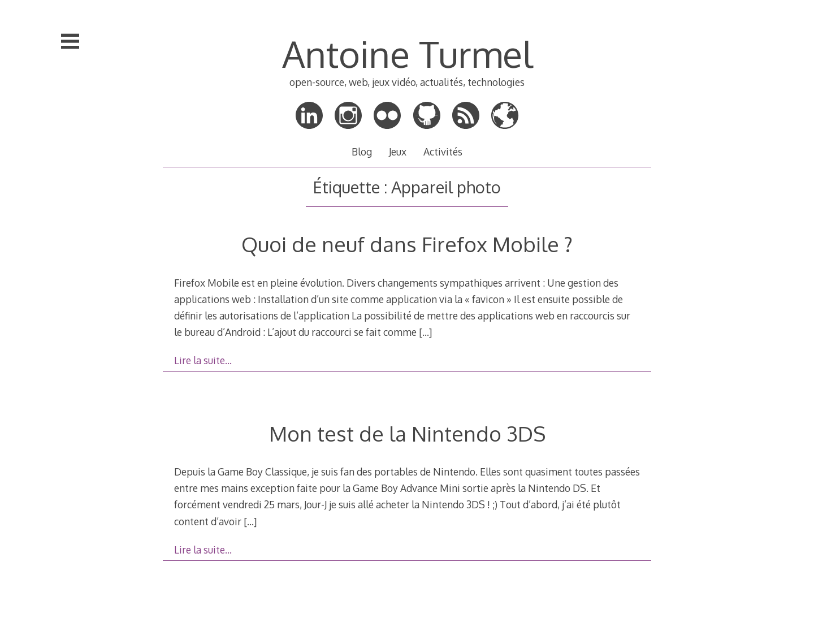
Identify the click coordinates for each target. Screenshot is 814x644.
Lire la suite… (203, 360)
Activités (443, 152)
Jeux (398, 152)
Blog (362, 152)
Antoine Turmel (407, 53)
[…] (425, 332)
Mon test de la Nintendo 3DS (407, 433)
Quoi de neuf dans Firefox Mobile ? (407, 244)
